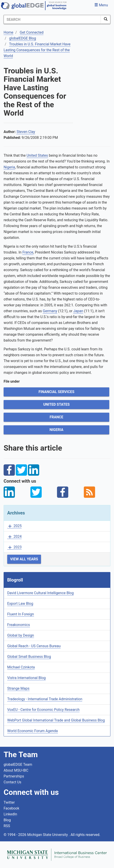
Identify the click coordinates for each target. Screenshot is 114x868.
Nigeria (57, 430)
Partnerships (14, 776)
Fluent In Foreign (21, 614)
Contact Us (13, 782)
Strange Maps (18, 688)
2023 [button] (14, 547)
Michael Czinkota (21, 667)
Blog (7, 820)
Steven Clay (26, 132)
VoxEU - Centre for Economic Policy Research (43, 710)
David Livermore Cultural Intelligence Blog (40, 593)
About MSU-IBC (16, 770)
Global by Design (21, 635)
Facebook (11, 808)
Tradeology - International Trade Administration (45, 699)
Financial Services (56, 392)
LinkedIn (10, 814)
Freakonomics (19, 625)
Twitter (9, 802)
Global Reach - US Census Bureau (34, 646)
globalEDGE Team (18, 764)
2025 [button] (14, 526)
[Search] (52, 19)
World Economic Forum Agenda (33, 731)
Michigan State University (48, 835)
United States (56, 404)
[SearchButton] (106, 19)
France (56, 417)
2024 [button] (14, 537)
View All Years (24, 559)
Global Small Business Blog (29, 657)
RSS (7, 826)
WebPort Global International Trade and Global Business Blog (56, 720)
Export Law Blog (20, 604)
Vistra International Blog (26, 678)
